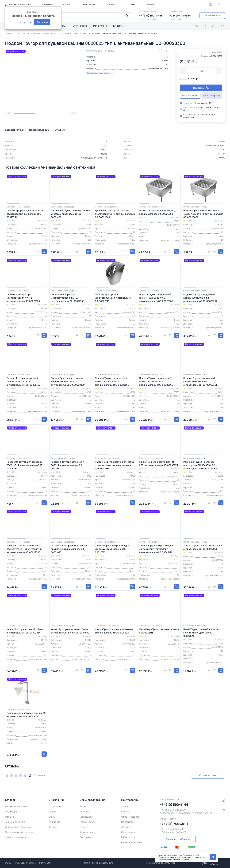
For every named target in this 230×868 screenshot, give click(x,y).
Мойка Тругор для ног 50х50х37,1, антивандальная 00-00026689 (158, 212)
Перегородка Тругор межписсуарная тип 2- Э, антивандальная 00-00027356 (67, 298)
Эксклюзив (85, 837)
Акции (83, 806)
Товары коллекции (39, 130)
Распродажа (86, 817)
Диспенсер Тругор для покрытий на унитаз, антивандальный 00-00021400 (70, 214)
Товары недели (87, 822)
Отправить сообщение (178, 839)
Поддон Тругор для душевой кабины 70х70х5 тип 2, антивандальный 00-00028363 (23, 381)
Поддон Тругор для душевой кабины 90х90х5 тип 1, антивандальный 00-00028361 (200, 381)
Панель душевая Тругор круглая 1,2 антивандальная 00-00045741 (26, 715)
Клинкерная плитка (15, 822)
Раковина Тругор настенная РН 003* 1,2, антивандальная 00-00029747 (68, 465)
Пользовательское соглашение (161, 863)
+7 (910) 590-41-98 (151, 16)
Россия (222, 154)
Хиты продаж (86, 832)
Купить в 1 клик (190, 95)
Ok (213, 857)
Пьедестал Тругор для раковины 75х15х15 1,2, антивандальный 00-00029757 (25, 465)
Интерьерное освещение (18, 827)
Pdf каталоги (100, 26)
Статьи (63, 26)
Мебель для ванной (15, 837)
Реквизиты (54, 822)
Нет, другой (25, 22)
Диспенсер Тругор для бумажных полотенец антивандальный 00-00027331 (25, 214)
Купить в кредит (212, 95)
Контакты (150, 4)
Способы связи (212, 15)
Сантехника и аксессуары (19, 832)
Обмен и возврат (88, 4)
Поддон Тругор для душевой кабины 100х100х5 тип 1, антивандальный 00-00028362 (200, 298)
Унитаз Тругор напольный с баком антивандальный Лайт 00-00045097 (71, 631)
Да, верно (42, 22)
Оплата (67, 4)
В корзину (201, 88)
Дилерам (53, 812)
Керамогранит (13, 812)
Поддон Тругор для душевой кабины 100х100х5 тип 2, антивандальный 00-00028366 (156, 298)
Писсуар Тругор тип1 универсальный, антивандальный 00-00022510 (114, 298)
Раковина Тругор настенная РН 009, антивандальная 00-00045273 (158, 463)
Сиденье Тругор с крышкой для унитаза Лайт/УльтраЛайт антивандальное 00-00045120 (156, 549)
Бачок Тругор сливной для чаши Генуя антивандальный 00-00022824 (201, 633)
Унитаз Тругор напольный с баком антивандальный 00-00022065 (25, 631)
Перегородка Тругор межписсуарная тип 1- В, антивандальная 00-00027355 (23, 298)
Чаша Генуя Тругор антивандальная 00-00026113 (159, 631)
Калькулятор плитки (132, 842)
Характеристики (14, 130)
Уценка (83, 827)
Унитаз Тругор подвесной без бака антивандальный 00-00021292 (114, 631)
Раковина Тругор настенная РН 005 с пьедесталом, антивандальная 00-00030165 (115, 465)
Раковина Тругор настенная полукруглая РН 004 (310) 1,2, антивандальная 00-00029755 (200, 465)
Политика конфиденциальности (99, 863)
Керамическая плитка (17, 806)
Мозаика (10, 817)
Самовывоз (111, 4)
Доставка (131, 4)
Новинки (84, 812)
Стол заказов (80, 26)
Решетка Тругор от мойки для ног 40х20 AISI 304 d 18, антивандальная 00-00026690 (203, 214)
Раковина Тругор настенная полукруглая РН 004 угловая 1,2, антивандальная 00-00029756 (24, 549)
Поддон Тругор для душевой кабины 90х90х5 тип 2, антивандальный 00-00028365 (156, 381)
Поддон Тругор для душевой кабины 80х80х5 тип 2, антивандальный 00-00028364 (112, 381)
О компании (48, 4)
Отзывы (61, 130)
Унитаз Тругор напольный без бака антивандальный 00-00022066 (203, 547)
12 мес (165, 61)
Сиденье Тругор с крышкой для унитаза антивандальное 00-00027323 (112, 549)
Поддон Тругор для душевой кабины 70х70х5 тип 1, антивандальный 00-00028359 (68, 381)
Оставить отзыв (208, 775)
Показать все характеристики (101, 73)
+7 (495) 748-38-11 (181, 16)
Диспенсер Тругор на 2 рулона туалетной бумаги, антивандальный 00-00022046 (115, 214)
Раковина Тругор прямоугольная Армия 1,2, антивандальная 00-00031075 (69, 549)
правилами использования (171, 859)
